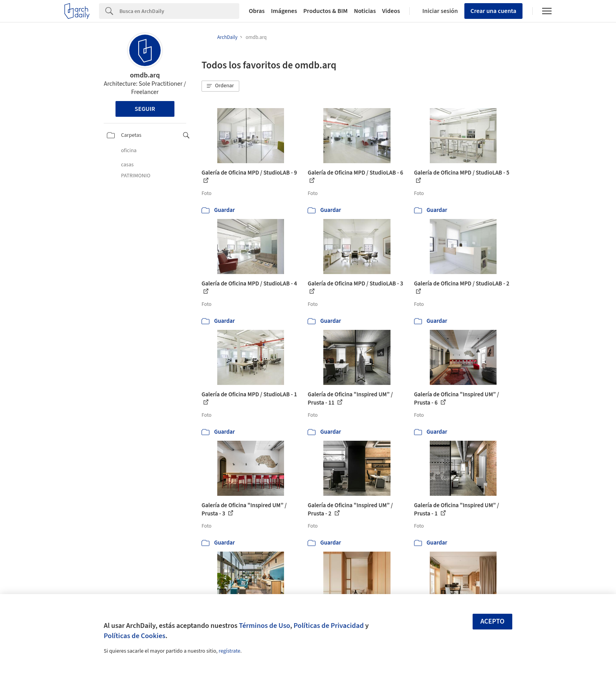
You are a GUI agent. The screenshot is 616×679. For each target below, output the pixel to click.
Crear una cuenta (494, 11)
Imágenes (284, 11)
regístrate (229, 651)
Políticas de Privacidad (329, 626)
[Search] (179, 11)
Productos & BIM (325, 11)
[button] (220, 86)
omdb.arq (145, 75)
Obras (257, 11)
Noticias (365, 11)
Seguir (145, 109)
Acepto (493, 621)
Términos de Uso (264, 626)
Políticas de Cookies (135, 636)
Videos (391, 11)
